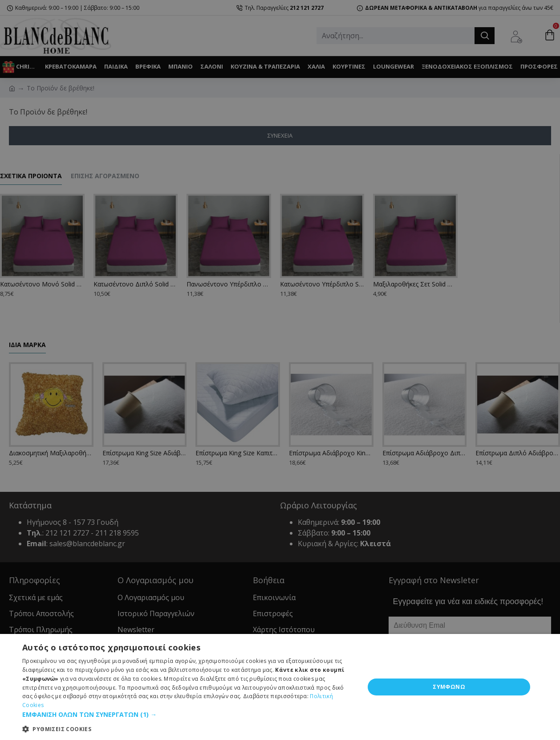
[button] (188, 714)
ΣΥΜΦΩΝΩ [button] (449, 687)
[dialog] (280, 370)
